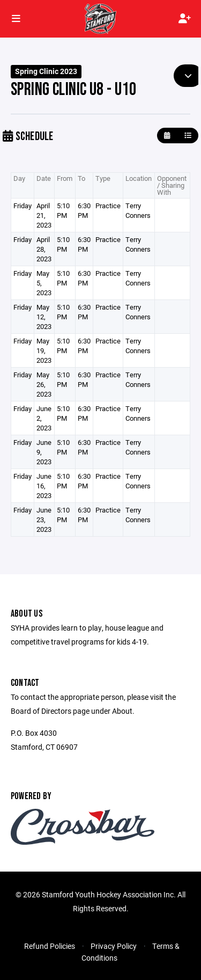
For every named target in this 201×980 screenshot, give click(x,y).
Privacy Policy (114, 946)
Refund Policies (50, 946)
